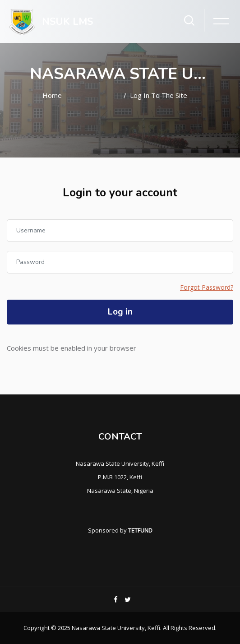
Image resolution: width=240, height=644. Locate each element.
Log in (120, 312)
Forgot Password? (207, 287)
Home (52, 95)
